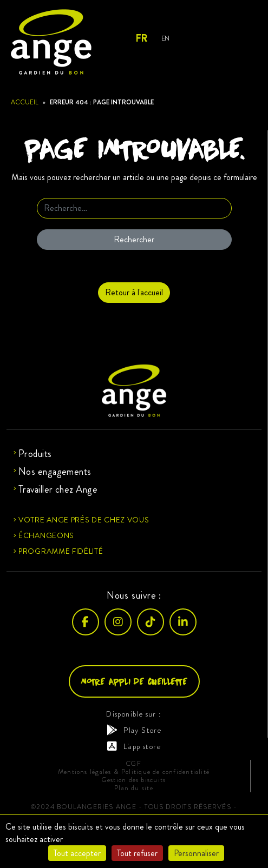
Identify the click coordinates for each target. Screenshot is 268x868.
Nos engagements (55, 472)
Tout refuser (137, 853)
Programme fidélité (61, 551)
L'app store (134, 746)
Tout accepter (77, 853)
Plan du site (134, 788)
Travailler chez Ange (58, 489)
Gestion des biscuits (134, 780)
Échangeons (46, 535)
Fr (141, 38)
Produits (35, 454)
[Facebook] (86, 622)
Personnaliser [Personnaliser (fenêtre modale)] (196, 853)
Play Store (134, 730)
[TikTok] (151, 622)
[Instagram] (118, 622)
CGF (134, 764)
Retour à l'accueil (134, 292)
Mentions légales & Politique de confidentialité (134, 772)
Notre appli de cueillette (134, 681)
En (165, 38)
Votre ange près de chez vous (84, 520)
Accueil (25, 102)
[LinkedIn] (183, 622)
